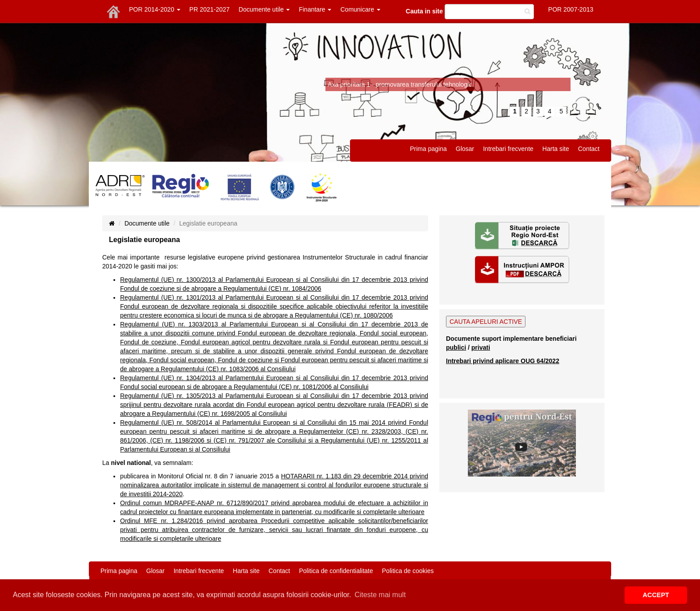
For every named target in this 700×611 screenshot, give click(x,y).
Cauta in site (424, 11)
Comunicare (360, 9)
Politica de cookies (408, 571)
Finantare (315, 9)
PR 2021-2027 (209, 9)
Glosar (465, 149)
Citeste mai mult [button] (380, 595)
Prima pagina (428, 149)
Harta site (556, 149)
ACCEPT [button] (656, 595)
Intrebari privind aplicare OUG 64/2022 (503, 361)
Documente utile (264, 9)
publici (456, 347)
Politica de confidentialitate (336, 571)
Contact (589, 149)
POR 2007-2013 (571, 9)
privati (481, 347)
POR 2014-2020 (155, 9)
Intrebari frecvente (508, 149)
